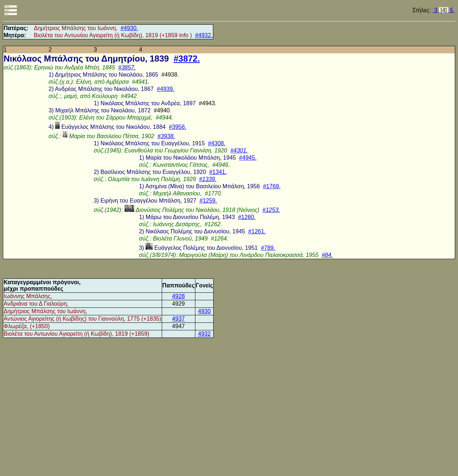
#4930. (129, 28)
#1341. (218, 172)
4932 (204, 334)
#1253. (271, 210)
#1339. (208, 179)
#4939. (165, 89)
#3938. (166, 136)
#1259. (208, 201)
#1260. (247, 217)
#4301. (239, 150)
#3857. (127, 67)
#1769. (272, 186)
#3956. (178, 127)
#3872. (187, 59)
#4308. (217, 143)
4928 (179, 296)
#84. (327, 255)
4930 (204, 311)
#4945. (248, 158)
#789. (268, 248)
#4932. (204, 35)
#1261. (257, 231)
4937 (179, 319)
